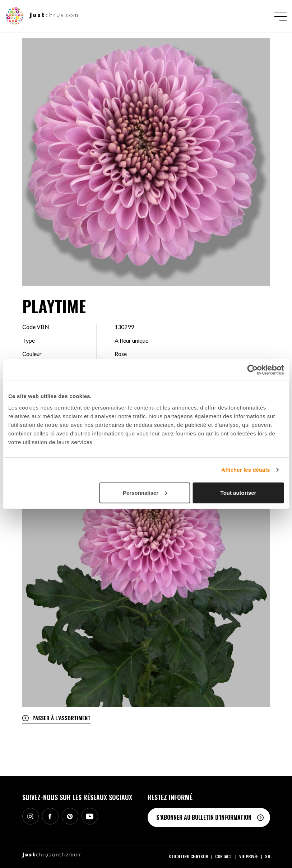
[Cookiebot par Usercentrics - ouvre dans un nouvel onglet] (252, 370)
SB (268, 856)
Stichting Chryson (188, 856)
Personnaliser (145, 492)
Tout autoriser (238, 492)
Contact (224, 856)
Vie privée (249, 856)
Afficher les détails (245, 470)
